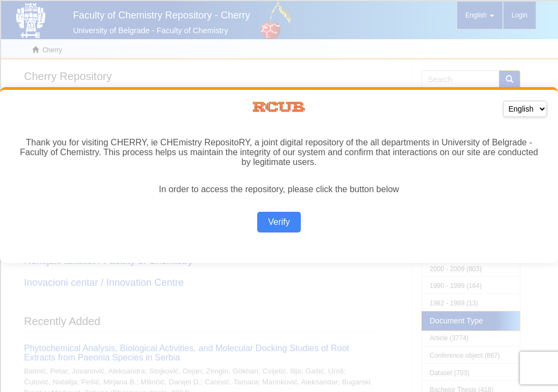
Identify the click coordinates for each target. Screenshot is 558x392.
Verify (279, 222)
